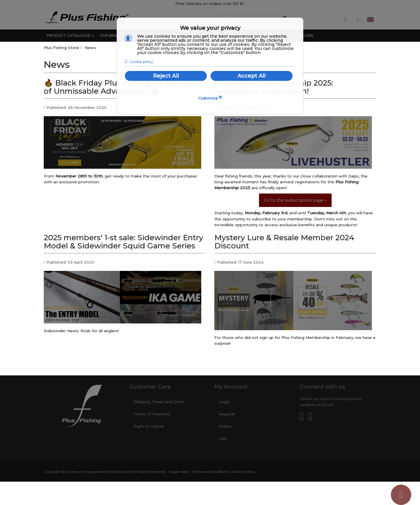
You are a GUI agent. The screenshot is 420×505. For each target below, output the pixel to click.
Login (224, 402)
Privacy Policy (243, 472)
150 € (239, 4)
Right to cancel (149, 426)
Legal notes (179, 472)
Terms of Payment (152, 414)
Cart (223, 438)
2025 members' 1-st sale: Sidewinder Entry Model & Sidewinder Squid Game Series (124, 242)
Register (227, 414)
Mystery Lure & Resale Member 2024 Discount (284, 242)
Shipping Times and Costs (159, 402)
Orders (225, 426)
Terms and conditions (210, 472)
